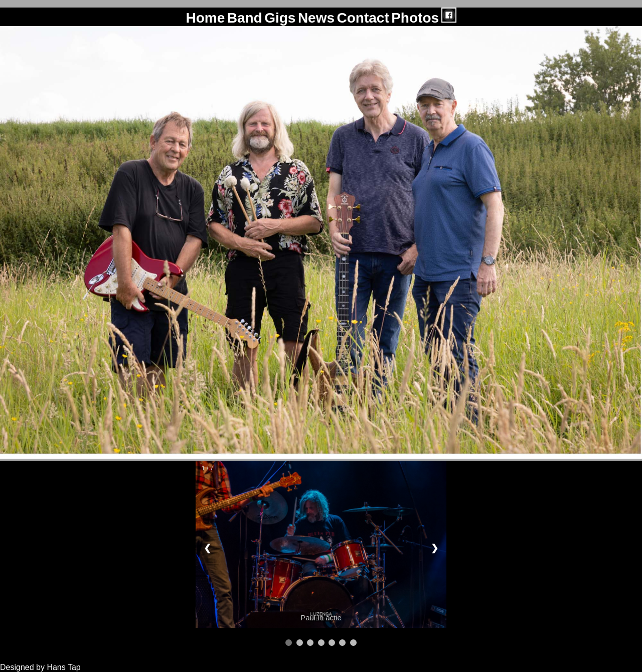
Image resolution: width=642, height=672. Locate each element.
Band (245, 18)
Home (205, 18)
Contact (363, 18)
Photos (415, 18)
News (316, 18)
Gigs (280, 18)
